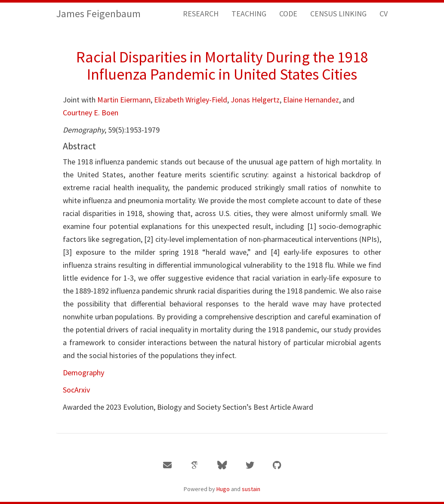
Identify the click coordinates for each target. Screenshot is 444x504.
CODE (288, 14)
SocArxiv (76, 390)
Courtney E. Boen (91, 113)
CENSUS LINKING (338, 14)
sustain (251, 489)
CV (384, 14)
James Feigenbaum (99, 14)
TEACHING (249, 14)
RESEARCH (201, 14)
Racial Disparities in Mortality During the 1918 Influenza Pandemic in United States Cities (222, 66)
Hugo (223, 489)
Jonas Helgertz (255, 100)
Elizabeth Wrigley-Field (191, 100)
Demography (83, 373)
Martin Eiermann (124, 100)
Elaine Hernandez (311, 100)
